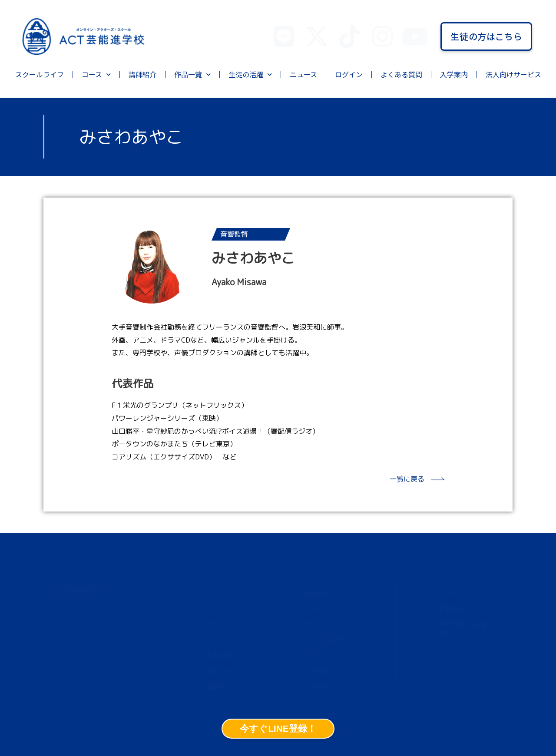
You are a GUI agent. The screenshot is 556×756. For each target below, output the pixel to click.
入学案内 (454, 74)
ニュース (303, 74)
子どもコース (225, 640)
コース (96, 74)
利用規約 (451, 608)
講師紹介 (142, 74)
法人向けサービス (513, 74)
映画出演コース (228, 655)
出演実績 (318, 593)
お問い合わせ (324, 655)
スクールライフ (40, 74)
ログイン (349, 74)
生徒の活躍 (250, 74)
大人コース (222, 624)
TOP (213, 593)
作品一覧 (192, 74)
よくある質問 (401, 74)
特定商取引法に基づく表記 (469, 628)
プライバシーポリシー (469, 593)
